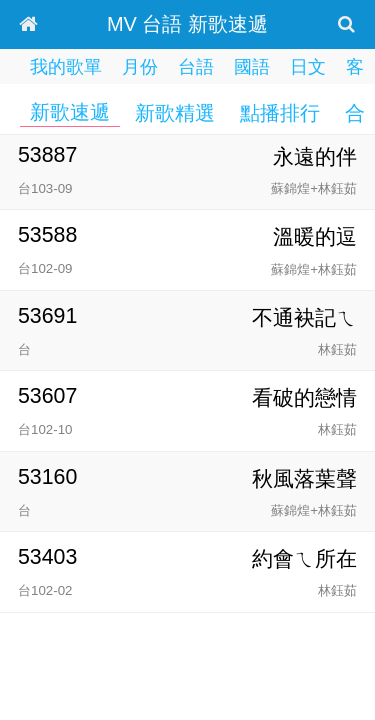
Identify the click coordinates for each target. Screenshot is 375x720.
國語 (252, 67)
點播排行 (280, 113)
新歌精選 (175, 113)
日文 (308, 67)
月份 (140, 67)
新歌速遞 (70, 112)
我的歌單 (66, 67)
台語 (196, 67)
